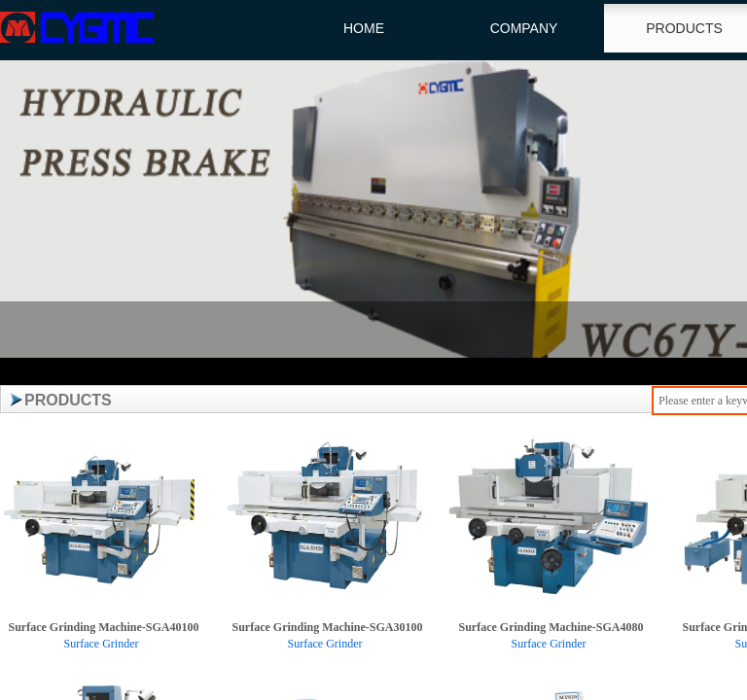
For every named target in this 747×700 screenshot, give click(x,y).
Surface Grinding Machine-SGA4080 (551, 627)
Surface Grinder (102, 644)
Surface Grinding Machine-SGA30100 (327, 627)
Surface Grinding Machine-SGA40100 (103, 627)
